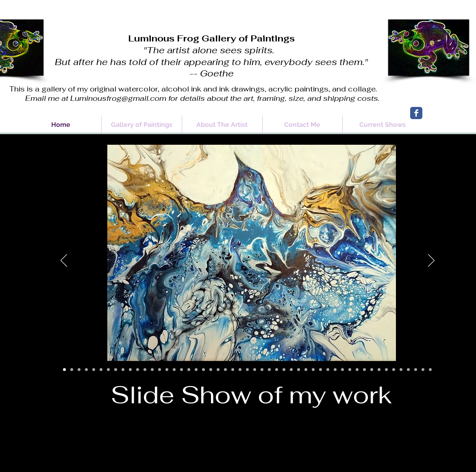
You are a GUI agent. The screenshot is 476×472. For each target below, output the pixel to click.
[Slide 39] (342, 370)
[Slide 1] (64, 370)
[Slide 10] (130, 370)
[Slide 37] (328, 370)
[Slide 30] (277, 370)
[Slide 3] (79, 370)
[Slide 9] (123, 370)
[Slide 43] (372, 370)
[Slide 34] (306, 370)
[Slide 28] (262, 370)
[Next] (431, 261)
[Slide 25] (240, 370)
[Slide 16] (174, 370)
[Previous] (64, 261)
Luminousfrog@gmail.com (118, 98)
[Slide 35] (313, 370)
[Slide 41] (357, 370)
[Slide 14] (160, 370)
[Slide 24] (233, 370)
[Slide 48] (408, 370)
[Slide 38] (335, 370)
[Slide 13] (152, 370)
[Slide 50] (423, 370)
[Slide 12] (145, 370)
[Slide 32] (291, 370)
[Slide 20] (203, 370)
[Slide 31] (284, 370)
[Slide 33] (299, 370)
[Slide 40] (350, 370)
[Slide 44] (379, 370)
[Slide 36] (321, 370)
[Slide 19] (196, 370)
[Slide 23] (225, 370)
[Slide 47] (401, 370)
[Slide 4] (86, 370)
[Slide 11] (138, 370)
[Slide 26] (247, 370)
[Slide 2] (72, 370)
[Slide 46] (394, 370)
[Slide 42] (364, 370)
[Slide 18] (189, 370)
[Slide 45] (386, 370)
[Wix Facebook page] (416, 113)
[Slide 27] (255, 370)
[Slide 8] (116, 370)
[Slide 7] (108, 370)
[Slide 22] (218, 370)
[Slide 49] (416, 370)
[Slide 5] (94, 370)
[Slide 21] (211, 370)
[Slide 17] (181, 370)
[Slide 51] (430, 370)
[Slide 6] (101, 370)
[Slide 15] (167, 370)
